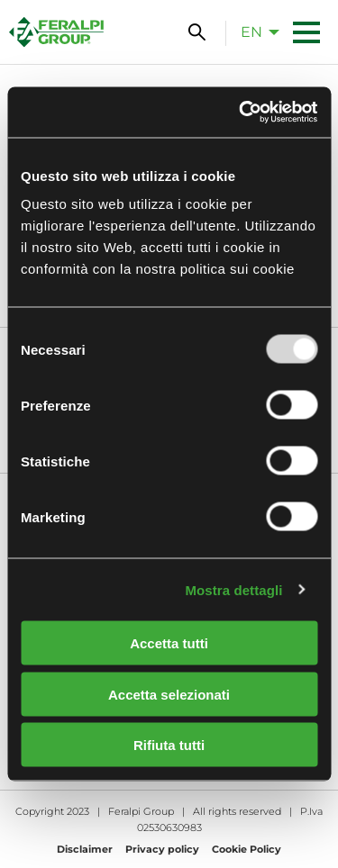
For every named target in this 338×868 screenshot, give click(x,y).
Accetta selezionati (169, 694)
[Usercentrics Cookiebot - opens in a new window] (241, 113)
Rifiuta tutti (169, 745)
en (251, 32)
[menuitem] (255, 32)
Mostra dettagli (233, 589)
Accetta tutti (169, 643)
